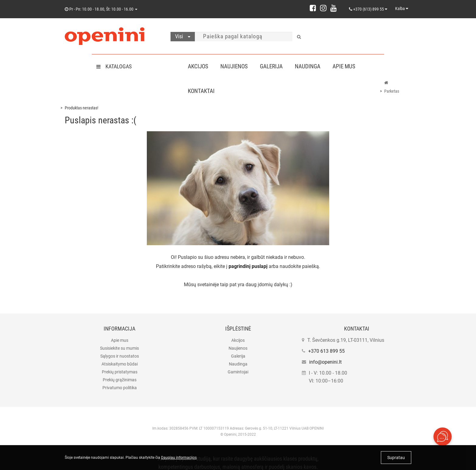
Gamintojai (238, 372)
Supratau (396, 458)
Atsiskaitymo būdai (120, 364)
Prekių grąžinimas (120, 380)
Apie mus (349, 66)
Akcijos (198, 66)
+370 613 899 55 (326, 351)
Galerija (274, 66)
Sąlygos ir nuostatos (120, 356)
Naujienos (235, 66)
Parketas (392, 91)
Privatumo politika (120, 388)
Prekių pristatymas (120, 372)
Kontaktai (201, 91)
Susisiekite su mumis (119, 348)
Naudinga (311, 66)
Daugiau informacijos (179, 458)
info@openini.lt (325, 362)
